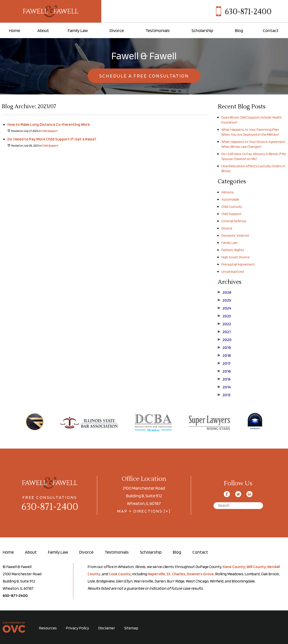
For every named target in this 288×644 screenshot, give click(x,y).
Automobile (230, 199)
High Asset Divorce (236, 257)
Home (15, 30)
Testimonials (158, 30)
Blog (239, 30)
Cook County (120, 574)
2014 (224, 387)
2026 (225, 292)
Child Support (49, 131)
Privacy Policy (77, 628)
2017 (224, 363)
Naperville (156, 574)
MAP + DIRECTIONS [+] (144, 511)
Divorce (117, 30)
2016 (224, 371)
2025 (224, 300)
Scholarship (202, 30)
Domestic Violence (235, 235)
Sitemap (131, 628)
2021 (224, 332)
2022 (224, 324)
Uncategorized (233, 272)
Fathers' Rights (233, 250)
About (43, 30)
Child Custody (232, 207)
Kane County (234, 567)
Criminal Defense (234, 221)
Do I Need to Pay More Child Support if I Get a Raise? (52, 139)
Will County (256, 567)
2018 (224, 355)
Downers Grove (200, 574)
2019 (224, 348)
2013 (224, 395)
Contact (271, 30)
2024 (225, 308)
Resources (48, 628)
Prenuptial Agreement (238, 264)
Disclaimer (107, 628)
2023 (224, 316)
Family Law (78, 30)
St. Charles (176, 574)
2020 (225, 340)
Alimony (228, 192)
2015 (224, 379)
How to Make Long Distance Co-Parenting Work (49, 124)
